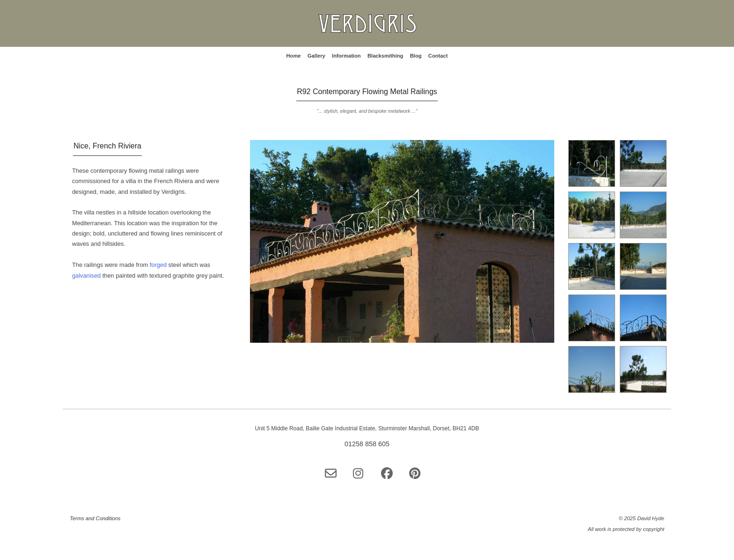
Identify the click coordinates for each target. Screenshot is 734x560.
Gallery (316, 56)
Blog (416, 56)
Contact (438, 56)
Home (293, 56)
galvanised (87, 276)
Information (346, 56)
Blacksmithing (385, 56)
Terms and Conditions (95, 518)
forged (159, 265)
